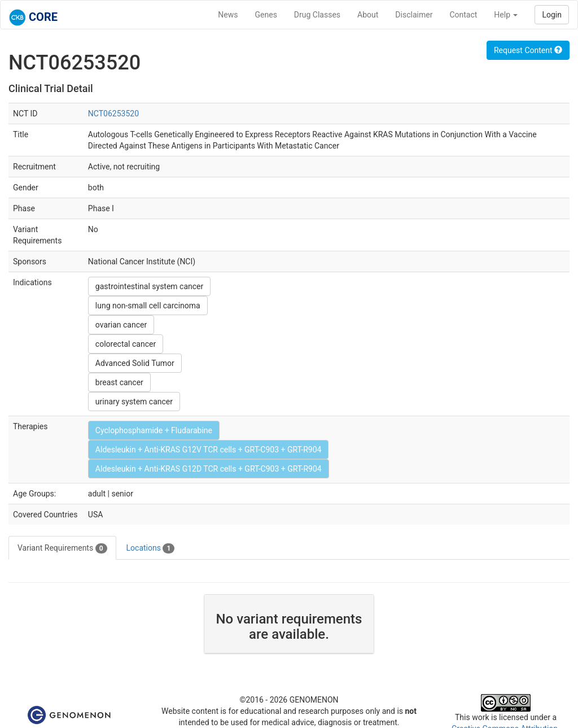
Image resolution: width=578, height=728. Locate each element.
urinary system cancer (134, 402)
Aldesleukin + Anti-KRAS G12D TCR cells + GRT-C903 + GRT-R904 (209, 469)
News (228, 15)
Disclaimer (414, 15)
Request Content (528, 50)
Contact (463, 15)
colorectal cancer (126, 344)
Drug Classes (317, 15)
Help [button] (506, 15)
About (368, 15)
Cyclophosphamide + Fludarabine (154, 430)
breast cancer (119, 382)
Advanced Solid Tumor (135, 363)
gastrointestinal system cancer (149, 286)
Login (552, 15)
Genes (266, 15)
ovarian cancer (121, 325)
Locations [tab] (151, 548)
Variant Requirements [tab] (62, 548)
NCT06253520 (113, 114)
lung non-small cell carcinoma (148, 306)
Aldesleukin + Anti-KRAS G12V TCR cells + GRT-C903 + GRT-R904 (209, 450)
